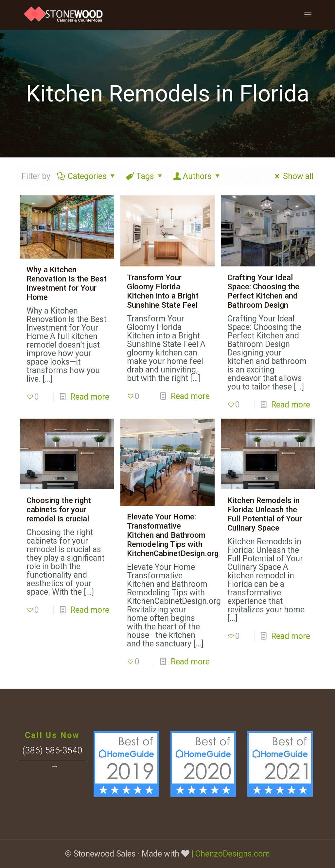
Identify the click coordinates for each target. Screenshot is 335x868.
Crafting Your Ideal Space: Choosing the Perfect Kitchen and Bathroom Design (263, 291)
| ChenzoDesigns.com (231, 854)
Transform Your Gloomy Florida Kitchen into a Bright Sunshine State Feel (163, 291)
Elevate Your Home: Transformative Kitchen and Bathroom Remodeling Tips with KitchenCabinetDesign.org (173, 535)
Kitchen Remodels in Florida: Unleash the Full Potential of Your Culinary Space (265, 514)
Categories (87, 176)
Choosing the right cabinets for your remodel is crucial (59, 510)
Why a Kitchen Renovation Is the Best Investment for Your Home (67, 283)
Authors (197, 176)
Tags (145, 176)
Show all (292, 176)
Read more (90, 397)
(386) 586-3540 (52, 750)
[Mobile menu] (308, 15)
